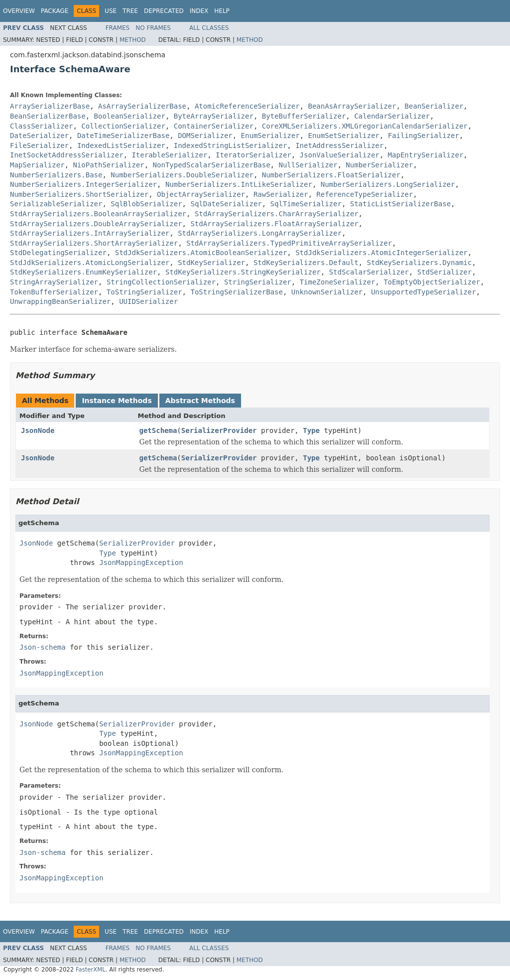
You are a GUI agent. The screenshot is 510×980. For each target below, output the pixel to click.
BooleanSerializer (130, 116)
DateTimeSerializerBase (123, 136)
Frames (118, 28)
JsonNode (38, 430)
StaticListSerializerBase (400, 204)
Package (55, 11)
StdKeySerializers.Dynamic (419, 263)
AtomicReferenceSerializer (247, 106)
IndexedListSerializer (121, 145)
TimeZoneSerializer (338, 282)
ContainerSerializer (214, 126)
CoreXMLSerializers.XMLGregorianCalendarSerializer (365, 126)
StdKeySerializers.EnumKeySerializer (83, 272)
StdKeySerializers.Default (306, 263)
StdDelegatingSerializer (58, 253)
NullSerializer (308, 165)
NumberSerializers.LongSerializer (388, 184)
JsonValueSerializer (340, 155)
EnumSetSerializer (343, 136)
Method (133, 40)
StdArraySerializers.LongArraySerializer (260, 233)
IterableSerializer (169, 155)
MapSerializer (37, 165)
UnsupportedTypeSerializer (424, 292)
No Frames (153, 28)
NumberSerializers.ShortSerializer (79, 194)
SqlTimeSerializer (306, 204)
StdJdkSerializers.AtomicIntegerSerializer (382, 253)
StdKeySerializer (211, 263)
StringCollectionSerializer (161, 282)
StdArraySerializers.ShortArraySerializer (94, 243)
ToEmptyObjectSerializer (432, 282)
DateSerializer (39, 136)
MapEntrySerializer (426, 155)
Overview (19, 11)
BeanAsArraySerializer (352, 106)
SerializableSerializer (56, 204)
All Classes (209, 28)
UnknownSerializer (327, 292)
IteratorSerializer (254, 155)
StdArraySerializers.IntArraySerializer (90, 233)
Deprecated (164, 11)
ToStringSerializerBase (236, 292)
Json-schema (43, 647)
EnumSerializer (270, 136)
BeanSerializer (434, 106)
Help (222, 11)
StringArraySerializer (54, 282)
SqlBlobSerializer (146, 204)
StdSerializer (445, 272)
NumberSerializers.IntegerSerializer (83, 184)
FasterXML (91, 970)
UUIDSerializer (148, 301)
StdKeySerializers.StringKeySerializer (243, 272)
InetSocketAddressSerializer (67, 155)
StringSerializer (258, 282)
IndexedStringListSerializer (231, 145)
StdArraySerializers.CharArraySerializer (277, 214)
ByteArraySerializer (214, 116)
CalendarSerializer (392, 116)
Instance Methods (117, 401)
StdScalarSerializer (369, 272)
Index (199, 11)
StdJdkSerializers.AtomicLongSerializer (90, 263)
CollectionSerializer (123, 126)
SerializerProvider (219, 430)
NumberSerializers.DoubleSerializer (182, 175)
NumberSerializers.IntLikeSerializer (239, 184)
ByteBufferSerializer (304, 116)
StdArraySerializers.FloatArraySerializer (274, 224)
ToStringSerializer (144, 292)
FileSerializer (39, 145)
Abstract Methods (200, 401)
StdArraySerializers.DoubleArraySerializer (96, 224)
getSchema (158, 430)
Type (311, 430)
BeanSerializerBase (48, 116)
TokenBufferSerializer (54, 292)
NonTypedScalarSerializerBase (212, 165)
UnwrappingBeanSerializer (60, 301)
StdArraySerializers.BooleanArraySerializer (98, 214)
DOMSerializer (205, 136)
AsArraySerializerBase (142, 106)
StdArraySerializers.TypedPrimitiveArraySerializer (289, 243)
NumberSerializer (379, 165)
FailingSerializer (424, 136)
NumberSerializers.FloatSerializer (331, 175)
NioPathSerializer (108, 165)
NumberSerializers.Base (56, 175)
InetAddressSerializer (339, 145)
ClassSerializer (41, 126)
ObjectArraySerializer (201, 194)
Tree (130, 11)
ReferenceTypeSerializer (365, 194)
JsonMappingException (141, 562)
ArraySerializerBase (50, 106)
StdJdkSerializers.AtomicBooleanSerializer (201, 253)
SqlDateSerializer (226, 204)
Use (111, 11)
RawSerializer (281, 194)
